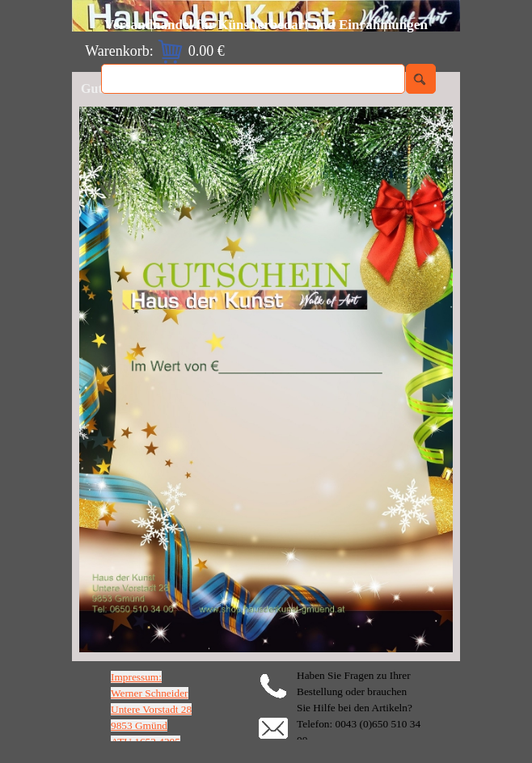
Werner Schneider (150, 693)
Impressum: (136, 677)
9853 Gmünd (139, 725)
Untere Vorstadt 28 (151, 709)
